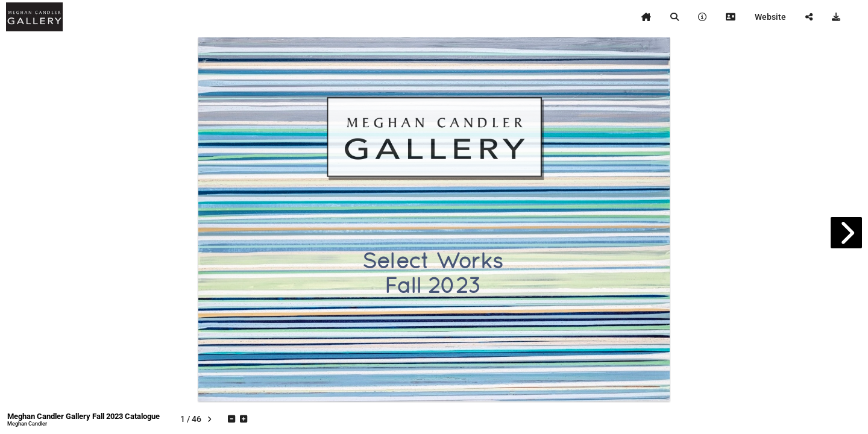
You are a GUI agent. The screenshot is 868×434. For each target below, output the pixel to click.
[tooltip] (646, 17)
